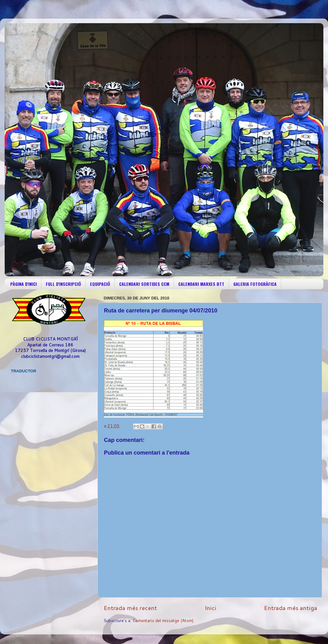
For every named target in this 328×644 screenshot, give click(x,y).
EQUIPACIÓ (100, 284)
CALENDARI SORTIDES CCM (144, 284)
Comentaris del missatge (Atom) (163, 620)
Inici (211, 608)
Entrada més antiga (291, 608)
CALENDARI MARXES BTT (201, 284)
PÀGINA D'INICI (24, 284)
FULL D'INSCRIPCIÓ (63, 284)
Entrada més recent (130, 608)
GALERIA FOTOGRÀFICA (255, 284)
